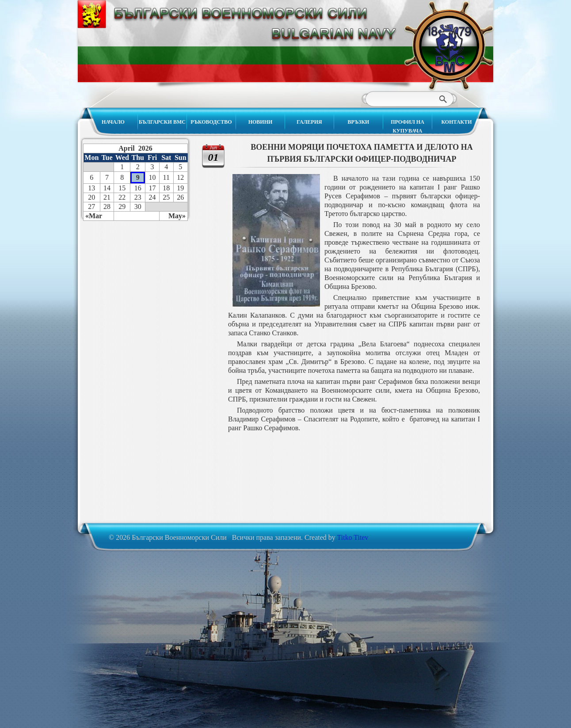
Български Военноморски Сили (449, 45)
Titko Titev (353, 537)
